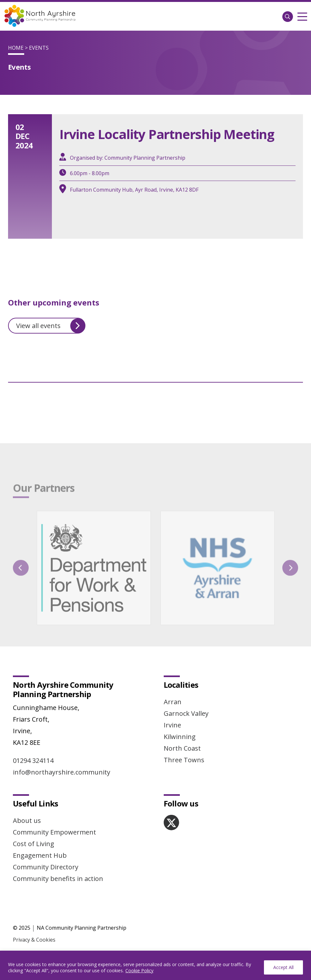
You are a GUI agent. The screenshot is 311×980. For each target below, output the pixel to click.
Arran (173, 702)
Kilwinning (180, 737)
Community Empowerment (54, 832)
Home (16, 48)
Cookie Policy (139, 970)
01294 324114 (33, 760)
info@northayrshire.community (62, 772)
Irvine (172, 725)
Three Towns (184, 760)
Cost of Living (34, 844)
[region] (155, 965)
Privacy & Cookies (34, 940)
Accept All (283, 967)
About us (27, 820)
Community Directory (46, 867)
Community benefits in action (58, 879)
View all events (51, 326)
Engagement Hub (40, 855)
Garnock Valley (186, 713)
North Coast (182, 748)
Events (39, 48)
